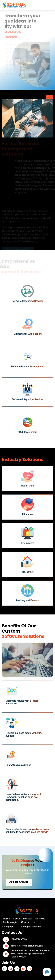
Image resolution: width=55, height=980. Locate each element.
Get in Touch (19, 882)
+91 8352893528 (19, 939)
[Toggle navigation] (49, 5)
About (16, 919)
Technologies (11, 922)
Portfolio (40, 919)
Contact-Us (28, 922)
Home (6, 919)
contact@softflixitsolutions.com (27, 946)
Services (28, 919)
